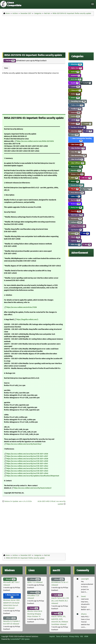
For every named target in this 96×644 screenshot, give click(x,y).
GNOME (74, 120)
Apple (57, 595)
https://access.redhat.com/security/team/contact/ (33, 488)
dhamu (84, 614)
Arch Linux (75, 79)
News (6, 68)
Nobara (74, 181)
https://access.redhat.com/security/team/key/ (24, 444)
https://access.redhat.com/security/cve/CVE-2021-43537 (27, 456)
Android (74, 72)
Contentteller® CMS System (20, 639)
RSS (82, 636)
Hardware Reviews (77, 127)
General (75, 113)
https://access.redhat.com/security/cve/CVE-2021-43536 (27, 454)
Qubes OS (75, 196)
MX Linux (86, 178)
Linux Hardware (77, 148)
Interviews (75, 131)
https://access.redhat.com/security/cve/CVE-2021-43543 (27, 468)
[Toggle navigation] (93, 4)
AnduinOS (75, 75)
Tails (85, 233)
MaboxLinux (75, 167)
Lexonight (85, 579)
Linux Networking (77, 156)
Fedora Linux (76, 105)
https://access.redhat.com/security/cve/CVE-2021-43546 (27, 473)
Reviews (75, 204)
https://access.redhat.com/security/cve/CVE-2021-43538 (27, 459)
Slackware (76, 219)
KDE (88, 131)
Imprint (52, 636)
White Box (75, 244)
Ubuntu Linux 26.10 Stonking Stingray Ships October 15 (35, 614)
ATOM (86, 636)
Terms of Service (62, 636)
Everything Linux (77, 101)
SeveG (83, 596)
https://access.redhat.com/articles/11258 (22, 307)
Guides (75, 124)
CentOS (75, 87)
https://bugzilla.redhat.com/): (27, 319)
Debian (75, 94)
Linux (74, 135)
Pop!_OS (86, 189)
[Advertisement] (48, 33)
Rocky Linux (76, 207)
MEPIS (74, 178)
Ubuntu (75, 237)
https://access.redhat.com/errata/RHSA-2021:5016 (35, 141)
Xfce (87, 244)
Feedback (75, 109)
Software (76, 222)
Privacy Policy (74, 636)
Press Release (77, 193)
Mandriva (75, 170)
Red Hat (10, 61)
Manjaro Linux (76, 174)
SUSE (74, 233)
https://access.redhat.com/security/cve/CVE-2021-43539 (27, 461)
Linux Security (76, 159)
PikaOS (74, 189)
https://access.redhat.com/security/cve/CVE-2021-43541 (27, 464)
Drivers (75, 98)
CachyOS (86, 83)
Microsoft (10, 579)
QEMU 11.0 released (35, 582)
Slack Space (76, 215)
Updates (75, 241)
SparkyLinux (76, 230)
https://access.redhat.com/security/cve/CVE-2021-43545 (27, 471)
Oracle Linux (76, 185)
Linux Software (77, 163)
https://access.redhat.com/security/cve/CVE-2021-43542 (27, 466)
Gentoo (75, 116)
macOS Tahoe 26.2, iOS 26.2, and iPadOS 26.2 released (60, 601)
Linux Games (76, 144)
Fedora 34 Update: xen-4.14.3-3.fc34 (18, 501)
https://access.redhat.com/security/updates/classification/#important (33, 476)
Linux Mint (75, 152)
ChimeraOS (75, 90)
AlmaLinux (76, 64)
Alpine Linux (76, 68)
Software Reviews (77, 226)
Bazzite (74, 83)
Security (75, 211)
